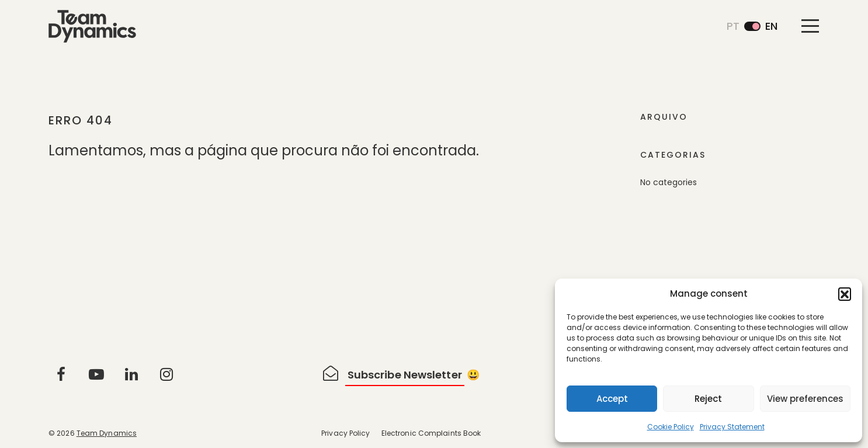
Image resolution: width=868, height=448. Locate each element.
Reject (708, 399)
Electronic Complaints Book (431, 433)
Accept (612, 399)
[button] (845, 294)
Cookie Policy (671, 427)
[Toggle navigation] (810, 26)
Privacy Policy (346, 433)
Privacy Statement (732, 427)
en (771, 26)
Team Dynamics (107, 433)
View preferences (805, 399)
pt (733, 26)
